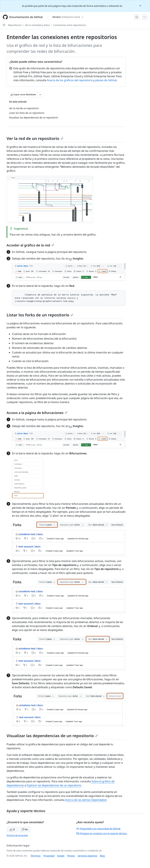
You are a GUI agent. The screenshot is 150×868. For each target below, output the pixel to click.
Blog (102, 856)
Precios (71, 856)
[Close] (141, 5)
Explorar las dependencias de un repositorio (54, 785)
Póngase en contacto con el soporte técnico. (102, 833)
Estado (61, 856)
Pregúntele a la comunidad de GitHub (98, 829)
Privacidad (49, 856)
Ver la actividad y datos (37, 25)
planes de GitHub (106, 80)
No (25, 829)
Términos (36, 856)
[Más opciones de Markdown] (40, 95)
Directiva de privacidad (17, 835)
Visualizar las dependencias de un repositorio (52, 736)
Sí (12, 829)
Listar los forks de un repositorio (40, 315)
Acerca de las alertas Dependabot (86, 800)
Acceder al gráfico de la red (30, 245)
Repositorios (15, 25)
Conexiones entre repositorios (70, 25)
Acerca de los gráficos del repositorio (70, 80)
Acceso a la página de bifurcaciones (37, 413)
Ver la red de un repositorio (35, 138)
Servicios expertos (87, 856)
